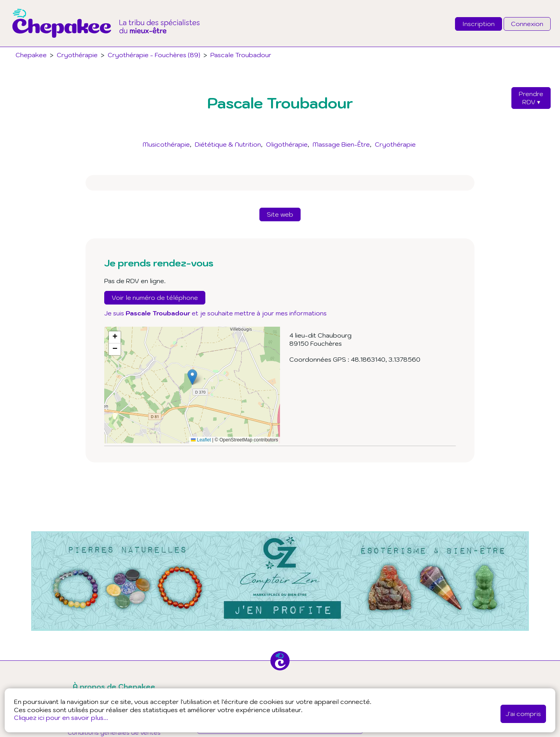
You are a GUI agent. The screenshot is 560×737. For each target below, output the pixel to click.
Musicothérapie (166, 144)
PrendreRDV (531, 98)
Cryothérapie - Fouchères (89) (154, 55)
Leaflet (201, 440)
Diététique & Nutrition (228, 144)
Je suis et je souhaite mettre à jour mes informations (215, 313)
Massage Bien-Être (341, 144)
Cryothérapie (395, 144)
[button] (192, 377)
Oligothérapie (287, 144)
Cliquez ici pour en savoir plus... (61, 718)
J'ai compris (523, 714)
